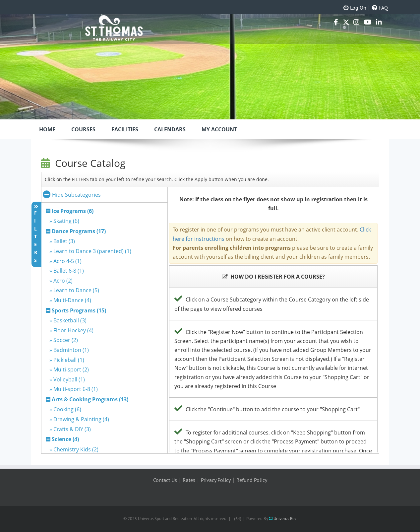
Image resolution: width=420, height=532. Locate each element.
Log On (355, 8)
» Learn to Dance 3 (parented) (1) (90, 251)
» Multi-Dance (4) (70, 300)
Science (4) (65, 439)
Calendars (170, 129)
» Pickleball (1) (67, 360)
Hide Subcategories (72, 195)
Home (47, 129)
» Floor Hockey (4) (71, 330)
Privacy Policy (216, 480)
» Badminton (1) (69, 350)
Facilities (125, 129)
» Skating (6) (64, 221)
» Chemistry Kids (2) (74, 449)
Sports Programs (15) (79, 310)
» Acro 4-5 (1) (65, 261)
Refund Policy (252, 480)
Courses (83, 129)
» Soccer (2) (64, 340)
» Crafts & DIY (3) (70, 429)
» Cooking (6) (65, 409)
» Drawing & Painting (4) (79, 419)
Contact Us (165, 480)
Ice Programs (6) (73, 211)
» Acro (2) (61, 281)
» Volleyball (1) (67, 379)
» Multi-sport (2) (69, 369)
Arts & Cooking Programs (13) (90, 399)
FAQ (380, 8)
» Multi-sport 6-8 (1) (74, 389)
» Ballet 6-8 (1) (67, 271)
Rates (189, 480)
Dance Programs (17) (79, 231)
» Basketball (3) (68, 320)
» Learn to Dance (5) (74, 290)
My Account (219, 129)
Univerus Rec (283, 519)
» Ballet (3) (62, 241)
